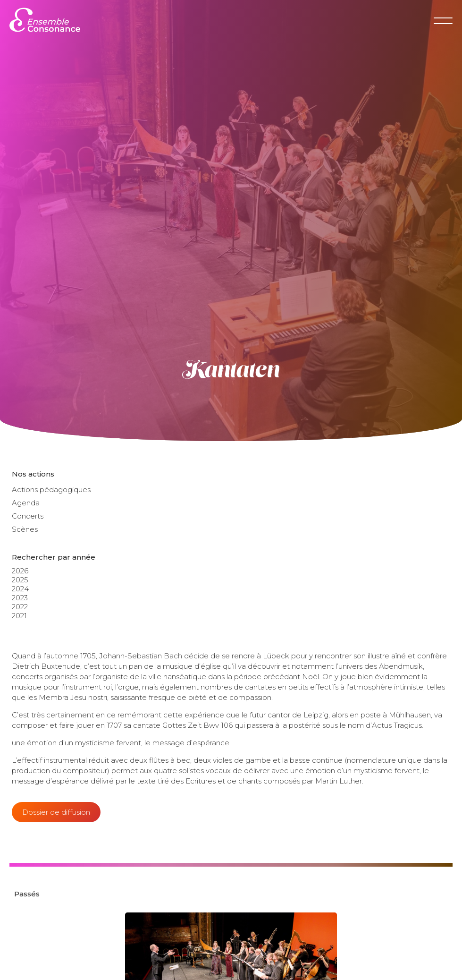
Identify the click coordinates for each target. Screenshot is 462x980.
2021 (19, 616)
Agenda (26, 503)
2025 (20, 580)
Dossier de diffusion (56, 812)
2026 (20, 571)
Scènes (25, 529)
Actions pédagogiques (51, 490)
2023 (20, 598)
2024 (20, 589)
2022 (20, 607)
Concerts (28, 516)
